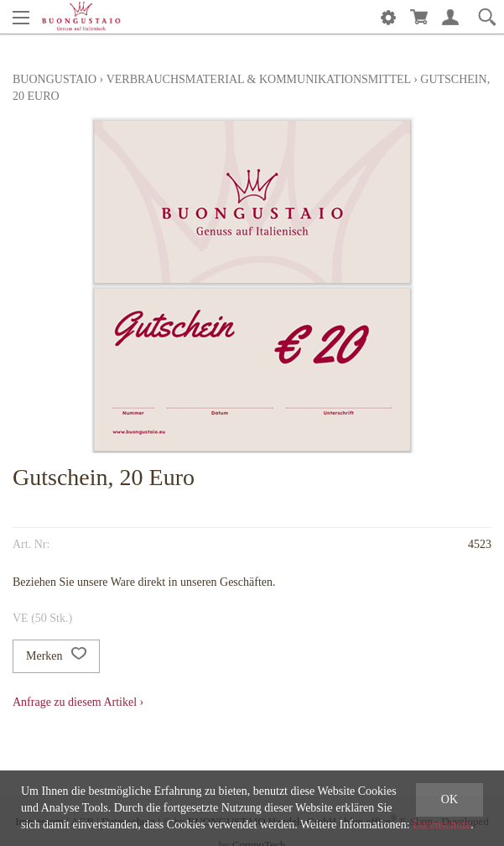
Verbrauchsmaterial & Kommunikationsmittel (259, 79)
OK (449, 799)
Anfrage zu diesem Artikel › (78, 702)
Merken (56, 656)
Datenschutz (442, 825)
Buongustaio (55, 79)
